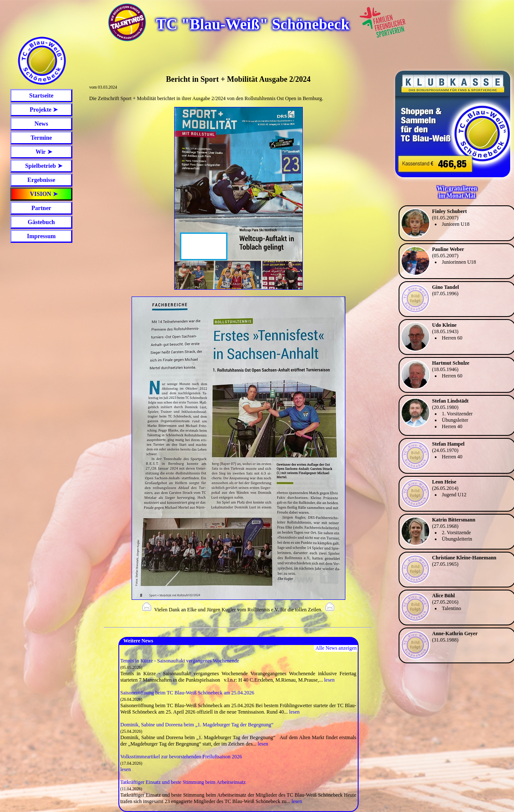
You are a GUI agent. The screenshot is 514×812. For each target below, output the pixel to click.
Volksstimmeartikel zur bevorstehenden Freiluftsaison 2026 (181, 757)
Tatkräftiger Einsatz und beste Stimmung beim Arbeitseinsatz (183, 782)
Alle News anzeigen (336, 648)
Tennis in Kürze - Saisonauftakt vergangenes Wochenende (180, 661)
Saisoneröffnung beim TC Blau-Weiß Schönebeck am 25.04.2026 (188, 693)
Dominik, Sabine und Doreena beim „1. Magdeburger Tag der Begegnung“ (197, 725)
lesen (329, 680)
